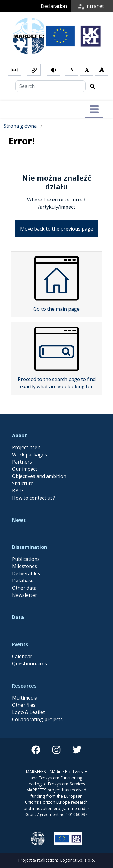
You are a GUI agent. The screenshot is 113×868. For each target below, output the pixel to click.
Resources (24, 670)
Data (18, 602)
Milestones (25, 551)
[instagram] (56, 734)
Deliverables (26, 558)
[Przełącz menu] (94, 94)
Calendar (22, 641)
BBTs (18, 475)
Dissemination (30, 531)
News (19, 504)
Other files (24, 689)
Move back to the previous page (57, 213)
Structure (23, 468)
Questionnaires (30, 648)
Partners (22, 446)
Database (23, 565)
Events (20, 629)
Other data (24, 572)
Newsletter (25, 579)
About (19, 420)
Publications (26, 543)
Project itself (26, 432)
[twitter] (77, 734)
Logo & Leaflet (28, 697)
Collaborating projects (37, 704)
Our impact (25, 453)
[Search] (50, 71)
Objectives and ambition (39, 461)
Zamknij (29, 856)
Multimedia (25, 682)
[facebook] (36, 734)
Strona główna (20, 110)
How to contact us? (33, 482)
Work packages (30, 439)
